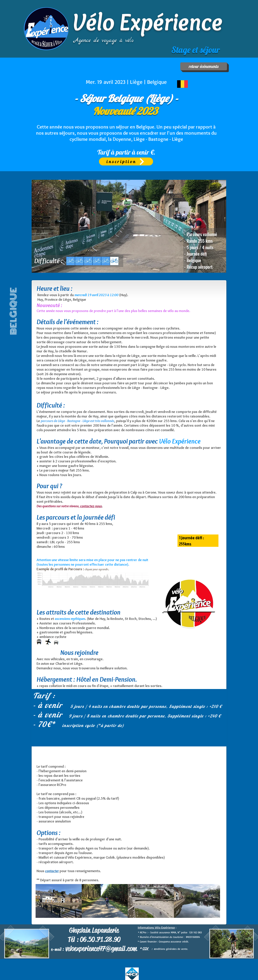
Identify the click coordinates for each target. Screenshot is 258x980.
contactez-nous (91, 506)
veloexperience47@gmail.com (101, 949)
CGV (146, 948)
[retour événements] (204, 66)
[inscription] (126, 161)
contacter (52, 871)
